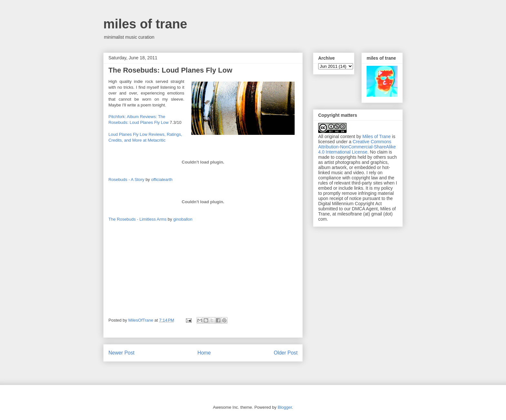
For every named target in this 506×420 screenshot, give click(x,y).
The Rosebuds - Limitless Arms (137, 219)
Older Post (286, 353)
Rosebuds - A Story (126, 180)
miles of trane (145, 24)
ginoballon (183, 219)
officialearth (162, 180)
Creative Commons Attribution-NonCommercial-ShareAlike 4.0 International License (357, 147)
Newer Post (121, 353)
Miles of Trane (377, 136)
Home (204, 353)
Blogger (285, 407)
